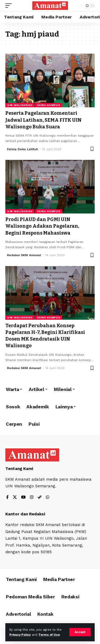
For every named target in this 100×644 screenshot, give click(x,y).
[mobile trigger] (10, 6)
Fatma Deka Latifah (22, 149)
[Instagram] (32, 498)
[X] (15, 498)
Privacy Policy (20, 635)
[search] (76, 6)
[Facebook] (7, 498)
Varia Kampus (49, 105)
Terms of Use (49, 635)
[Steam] (40, 498)
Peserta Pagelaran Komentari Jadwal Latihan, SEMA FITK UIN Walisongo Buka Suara (43, 120)
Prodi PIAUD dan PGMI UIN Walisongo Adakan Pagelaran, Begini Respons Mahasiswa (42, 226)
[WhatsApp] (48, 498)
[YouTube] (23, 498)
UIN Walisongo (20, 105)
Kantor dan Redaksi (25, 514)
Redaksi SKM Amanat (24, 255)
